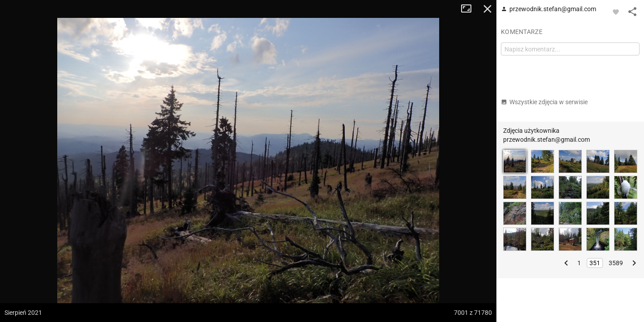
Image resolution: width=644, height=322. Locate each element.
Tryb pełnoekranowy (470, 9)
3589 (616, 263)
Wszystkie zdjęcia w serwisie (544, 102)
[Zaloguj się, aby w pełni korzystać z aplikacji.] (616, 12)
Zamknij (487, 9)
